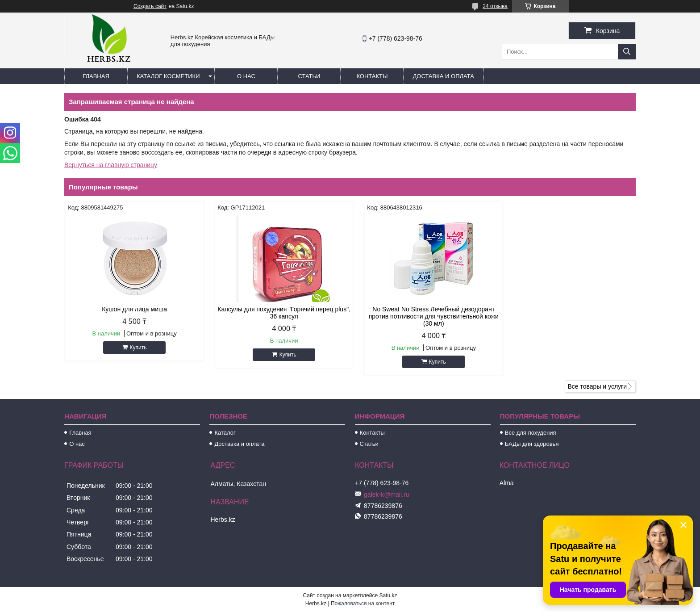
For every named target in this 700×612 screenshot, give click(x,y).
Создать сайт (150, 6)
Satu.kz (388, 595)
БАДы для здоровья (532, 444)
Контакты (372, 76)
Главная (96, 76)
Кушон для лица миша (132, 309)
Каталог (225, 433)
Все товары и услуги (597, 386)
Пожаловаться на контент (363, 604)
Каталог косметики (168, 76)
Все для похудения (531, 433)
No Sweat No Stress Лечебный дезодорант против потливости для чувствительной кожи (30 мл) (423, 316)
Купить (136, 348)
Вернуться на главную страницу (111, 165)
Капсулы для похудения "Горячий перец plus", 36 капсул (277, 313)
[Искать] (627, 52)
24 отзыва (495, 6)
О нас (246, 76)
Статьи (309, 76)
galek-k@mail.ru (386, 495)
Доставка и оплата (443, 76)
